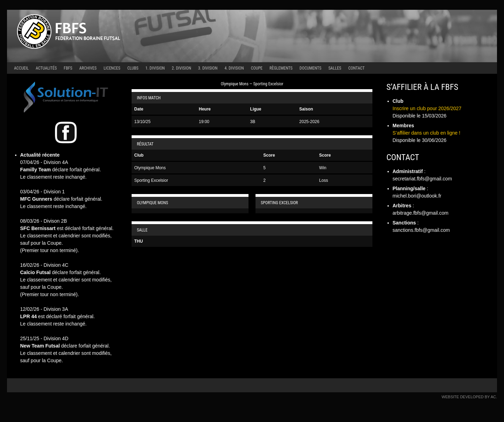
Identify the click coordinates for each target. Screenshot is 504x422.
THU (139, 241)
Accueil (21, 68)
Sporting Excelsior (151, 180)
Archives (88, 68)
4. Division (234, 68)
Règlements (281, 68)
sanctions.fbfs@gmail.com (421, 230)
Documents (310, 68)
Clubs (133, 68)
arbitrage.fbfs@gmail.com (421, 213)
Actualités (46, 68)
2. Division (181, 68)
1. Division (155, 68)
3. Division (208, 68)
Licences (112, 68)
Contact (356, 68)
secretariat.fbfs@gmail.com (422, 179)
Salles (335, 68)
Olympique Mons (150, 168)
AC (493, 397)
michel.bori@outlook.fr (417, 196)
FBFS (68, 68)
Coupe (257, 68)
